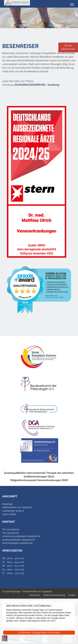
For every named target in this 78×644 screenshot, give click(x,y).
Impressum (35, 595)
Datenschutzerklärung (54, 595)
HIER (53, 621)
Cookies (72, 595)
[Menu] (72, 5)
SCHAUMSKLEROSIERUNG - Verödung (37, 85)
